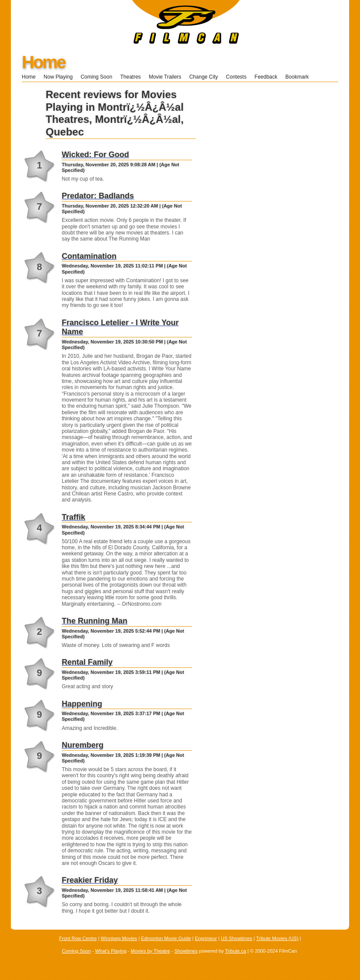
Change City (203, 77)
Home (43, 62)
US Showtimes (237, 938)
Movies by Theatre (150, 951)
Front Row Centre (78, 938)
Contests (236, 77)
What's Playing (111, 951)
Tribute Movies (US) (277, 938)
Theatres (130, 77)
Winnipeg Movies (119, 938)
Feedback (266, 77)
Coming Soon (96, 77)
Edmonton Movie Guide (166, 938)
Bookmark (300, 77)
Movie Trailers (165, 77)
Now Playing (58, 77)
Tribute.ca (236, 951)
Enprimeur (206, 938)
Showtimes (186, 951)
